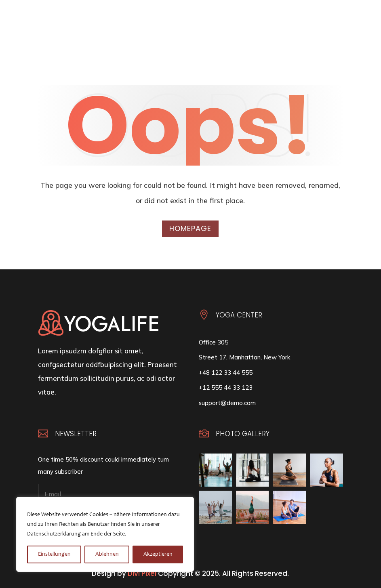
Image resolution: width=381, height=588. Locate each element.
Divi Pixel (142, 573)
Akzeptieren (158, 554)
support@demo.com (227, 403)
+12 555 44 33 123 (226, 387)
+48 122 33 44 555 (226, 373)
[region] (105, 534)
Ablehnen (107, 554)
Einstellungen (54, 554)
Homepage (190, 228)
